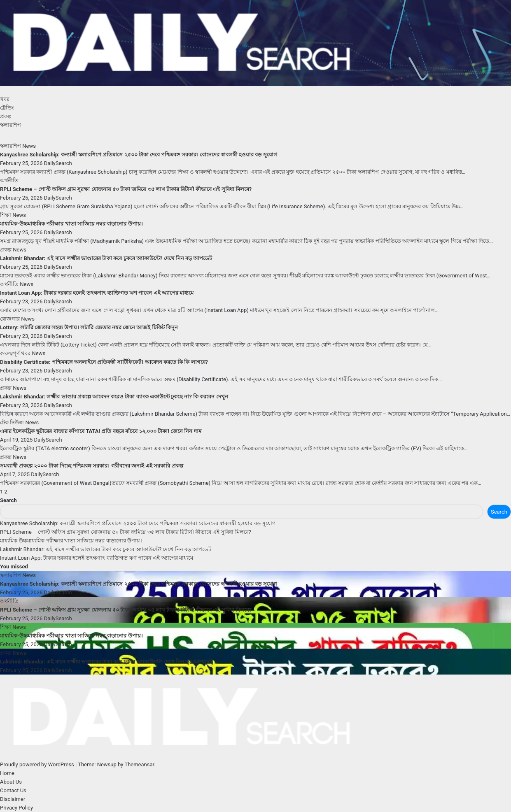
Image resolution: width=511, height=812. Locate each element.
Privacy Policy (16, 808)
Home (7, 773)
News (29, 146)
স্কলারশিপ (10, 125)
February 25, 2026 (22, 163)
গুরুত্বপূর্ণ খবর (16, 353)
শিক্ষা (6, 215)
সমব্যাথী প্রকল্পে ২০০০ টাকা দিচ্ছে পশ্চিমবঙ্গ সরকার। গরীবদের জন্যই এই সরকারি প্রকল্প (92, 466)
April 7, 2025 (15, 474)
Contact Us (13, 790)
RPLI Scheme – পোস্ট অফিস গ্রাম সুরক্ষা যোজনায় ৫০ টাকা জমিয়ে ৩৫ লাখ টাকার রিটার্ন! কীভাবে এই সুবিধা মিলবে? (126, 189)
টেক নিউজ (13, 422)
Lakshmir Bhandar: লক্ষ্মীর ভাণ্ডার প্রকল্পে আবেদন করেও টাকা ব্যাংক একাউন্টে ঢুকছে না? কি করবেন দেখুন (114, 397)
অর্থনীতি (9, 180)
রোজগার (10, 319)
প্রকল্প (6, 116)
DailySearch (58, 163)
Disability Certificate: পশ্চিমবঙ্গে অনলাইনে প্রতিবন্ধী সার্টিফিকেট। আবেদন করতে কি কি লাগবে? (104, 362)
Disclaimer (13, 799)
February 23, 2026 (22, 301)
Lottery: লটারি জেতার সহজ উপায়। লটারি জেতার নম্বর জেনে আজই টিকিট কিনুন (89, 327)
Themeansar (139, 764)
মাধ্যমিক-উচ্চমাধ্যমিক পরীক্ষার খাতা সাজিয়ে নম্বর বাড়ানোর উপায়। (71, 224)
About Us (11, 782)
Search (8, 500)
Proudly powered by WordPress (38, 764)
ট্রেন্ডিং (7, 108)
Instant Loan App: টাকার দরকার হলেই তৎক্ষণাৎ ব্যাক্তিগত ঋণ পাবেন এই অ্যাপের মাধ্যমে (97, 293)
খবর (5, 99)
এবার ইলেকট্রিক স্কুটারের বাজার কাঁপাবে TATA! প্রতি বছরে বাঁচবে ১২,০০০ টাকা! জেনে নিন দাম (101, 431)
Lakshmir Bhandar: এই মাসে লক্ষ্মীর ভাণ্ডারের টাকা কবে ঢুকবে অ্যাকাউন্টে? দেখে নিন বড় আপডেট (106, 258)
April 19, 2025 (17, 440)
